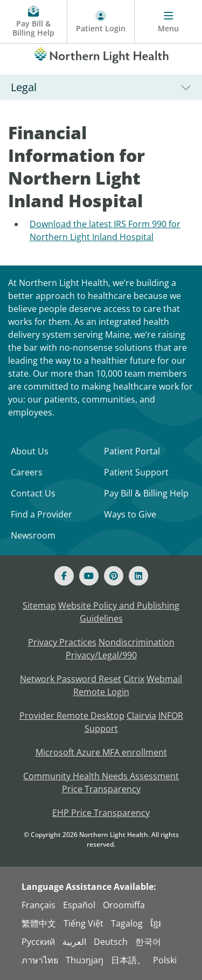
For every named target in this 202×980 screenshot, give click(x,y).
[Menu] (168, 22)
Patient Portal (132, 451)
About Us (30, 451)
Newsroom (33, 535)
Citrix (134, 679)
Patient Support (136, 472)
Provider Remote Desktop (72, 716)
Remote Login (101, 692)
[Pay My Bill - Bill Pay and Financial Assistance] (34, 22)
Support (101, 729)
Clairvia (141, 716)
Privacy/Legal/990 (101, 655)
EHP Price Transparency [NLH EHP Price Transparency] (101, 813)
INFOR (171, 716)
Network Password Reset (71, 679)
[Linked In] (138, 576)
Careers (27, 472)
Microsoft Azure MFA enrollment (101, 752)
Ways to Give (130, 514)
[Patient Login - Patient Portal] (101, 22)
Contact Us (33, 493)
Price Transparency (101, 789)
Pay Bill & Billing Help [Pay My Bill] (146, 493)
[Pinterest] (114, 576)
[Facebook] (64, 576)
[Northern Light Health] (101, 53)
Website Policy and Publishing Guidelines (119, 612)
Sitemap (39, 605)
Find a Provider (41, 514)
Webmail (164, 679)
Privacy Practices (62, 642)
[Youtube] (89, 576)
